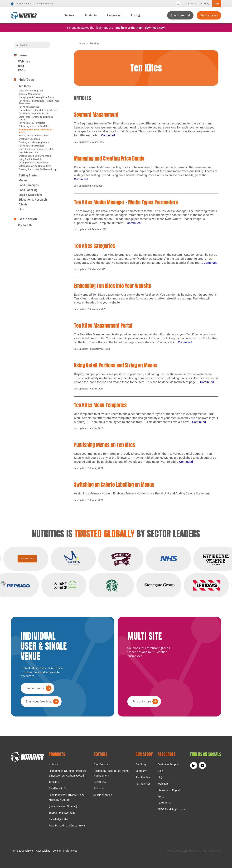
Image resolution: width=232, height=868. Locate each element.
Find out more (35, 688)
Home (82, 43)
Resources (114, 15)
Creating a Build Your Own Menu (35, 156)
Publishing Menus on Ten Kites (34, 126)
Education (99, 788)
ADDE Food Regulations (171, 809)
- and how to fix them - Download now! (140, 28)
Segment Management (30, 94)
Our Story (204, 4)
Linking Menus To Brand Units (33, 163)
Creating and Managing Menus (34, 142)
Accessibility (43, 851)
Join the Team (144, 777)
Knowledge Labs (58, 819)
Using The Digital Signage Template (36, 149)
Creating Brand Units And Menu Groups (38, 169)
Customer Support (44, 4)
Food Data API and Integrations (67, 825)
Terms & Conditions (22, 851)
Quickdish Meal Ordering (63, 806)
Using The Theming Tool (31, 91)
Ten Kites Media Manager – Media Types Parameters (126, 202)
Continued (108, 135)
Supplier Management (62, 813)
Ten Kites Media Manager (31, 146)
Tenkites (54, 782)
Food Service (101, 764)
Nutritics (54, 764)
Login (217, 4)
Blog (21, 66)
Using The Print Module (30, 159)
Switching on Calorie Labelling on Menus (114, 485)
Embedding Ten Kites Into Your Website (38, 110)
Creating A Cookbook (29, 139)
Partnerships (143, 784)
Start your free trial (39, 701)
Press (161, 797)
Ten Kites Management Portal (33, 114)
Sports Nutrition (103, 795)
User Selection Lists (28, 152)
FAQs (21, 70)
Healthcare (100, 782)
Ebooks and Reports (169, 790)
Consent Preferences (65, 851)
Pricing (135, 15)
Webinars (24, 61)
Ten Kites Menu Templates (32, 123)
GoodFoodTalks (58, 788)
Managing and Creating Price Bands (36, 97)
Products (91, 15)
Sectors (70, 15)
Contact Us (191, 4)
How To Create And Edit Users (34, 136)
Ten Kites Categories (29, 107)
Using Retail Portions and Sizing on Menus (116, 365)
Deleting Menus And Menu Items (35, 166)
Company (141, 771)
